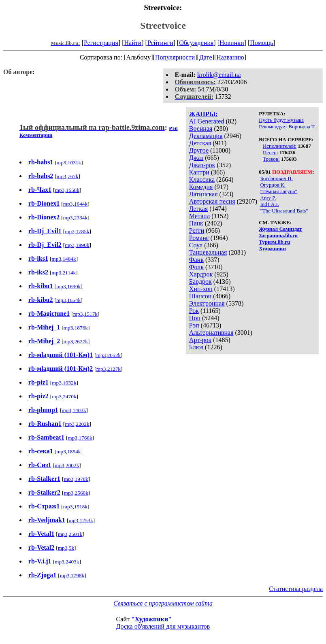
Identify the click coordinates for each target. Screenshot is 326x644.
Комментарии (36, 135)
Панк (196, 223)
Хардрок (201, 274)
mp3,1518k (75, 507)
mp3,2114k (64, 273)
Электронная (207, 303)
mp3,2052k (109, 355)
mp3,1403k (74, 410)
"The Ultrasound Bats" (284, 211)
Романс (199, 238)
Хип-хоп (201, 289)
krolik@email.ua (219, 75)
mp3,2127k (109, 369)
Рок (194, 311)
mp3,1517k (85, 314)
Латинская (203, 194)
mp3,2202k (77, 424)
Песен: (271, 152)
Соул (196, 245)
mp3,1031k (69, 163)
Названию (230, 57)
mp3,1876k (76, 328)
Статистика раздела (296, 589)
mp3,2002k (67, 465)
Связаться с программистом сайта (163, 603)
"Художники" (151, 619)
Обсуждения (196, 43)
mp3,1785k (77, 231)
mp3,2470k (64, 396)
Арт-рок (200, 340)
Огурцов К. (273, 185)
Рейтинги (160, 43)
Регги (197, 231)
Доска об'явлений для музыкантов (163, 626)
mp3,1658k (67, 190)
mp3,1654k (68, 300)
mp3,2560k (76, 493)
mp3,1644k (75, 204)
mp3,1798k (72, 575)
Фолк (196, 267)
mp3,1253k (81, 520)
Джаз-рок (202, 165)
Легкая (198, 209)
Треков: (271, 159)
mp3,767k (68, 176)
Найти (133, 43)
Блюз (196, 347)
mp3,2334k (75, 218)
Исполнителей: (280, 146)
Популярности (175, 57)
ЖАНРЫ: (203, 114)
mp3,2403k (67, 562)
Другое (199, 150)
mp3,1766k (80, 438)
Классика (202, 180)
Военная (201, 129)
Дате (206, 57)
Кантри (199, 172)
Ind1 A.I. (270, 204)
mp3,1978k (76, 479)
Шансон (200, 296)
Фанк (196, 260)
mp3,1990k (77, 245)
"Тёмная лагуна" (278, 191)
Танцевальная (208, 252)
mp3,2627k (76, 341)
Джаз (196, 158)
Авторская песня (212, 201)
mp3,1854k (68, 452)
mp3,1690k (68, 286)
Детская (200, 143)
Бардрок (200, 282)
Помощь (261, 43)
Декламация (206, 136)
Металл (200, 216)
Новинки (232, 43)
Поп (195, 318)
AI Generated (207, 121)
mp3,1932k (64, 383)
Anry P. (268, 198)
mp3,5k (66, 548)
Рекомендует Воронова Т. (287, 126)
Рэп (194, 325)
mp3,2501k (70, 534)
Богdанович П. (276, 178)
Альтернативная (211, 333)
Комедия (201, 187)
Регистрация (101, 43)
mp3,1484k (64, 259)
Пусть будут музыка (281, 120)
